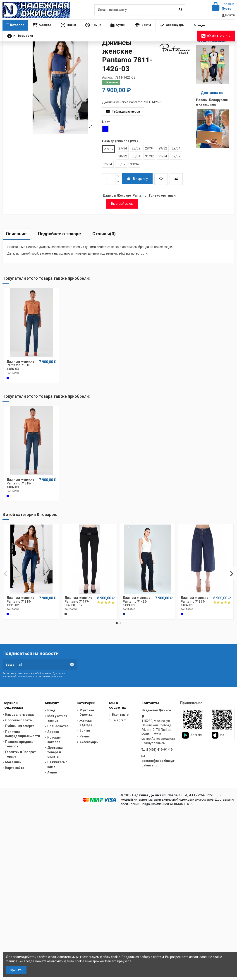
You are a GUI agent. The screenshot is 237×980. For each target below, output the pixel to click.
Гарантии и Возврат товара (20, 754)
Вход (51, 710)
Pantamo (140, 195)
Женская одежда (86, 723)
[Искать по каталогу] (181, 10)
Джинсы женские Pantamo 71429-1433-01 (136, 602)
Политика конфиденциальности (23, 734)
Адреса (53, 732)
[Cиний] (8, 378)
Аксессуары (89, 742)
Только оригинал (162, 195)
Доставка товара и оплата (55, 752)
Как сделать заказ (20, 715)
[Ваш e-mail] (35, 665)
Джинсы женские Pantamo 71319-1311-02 (20, 602)
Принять (16, 970)
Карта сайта (15, 768)
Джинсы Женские (117, 195)
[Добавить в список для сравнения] (176, 179)
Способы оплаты (19, 720)
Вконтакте (120, 715)
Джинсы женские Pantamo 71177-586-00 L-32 (78, 602)
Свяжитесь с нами (57, 764)
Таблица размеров (123, 111)
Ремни (85, 736)
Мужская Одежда (87, 713)
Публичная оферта (20, 726)
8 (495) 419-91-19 (159, 750)
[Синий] (182, 614)
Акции (52, 772)
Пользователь (59, 726)
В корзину (137, 179)
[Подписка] (72, 665)
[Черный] (66, 614)
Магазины (13, 762)
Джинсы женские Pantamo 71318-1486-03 (20, 365)
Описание (16, 234)
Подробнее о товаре (59, 234)
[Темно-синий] (124, 614)
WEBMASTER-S (181, 804)
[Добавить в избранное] (161, 179)
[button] (42, 25)
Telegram (119, 720)
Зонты (85, 730)
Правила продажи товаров (19, 744)
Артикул (108, 77)
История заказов (54, 740)
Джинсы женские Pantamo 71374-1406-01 (194, 602)
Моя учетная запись (57, 718)
